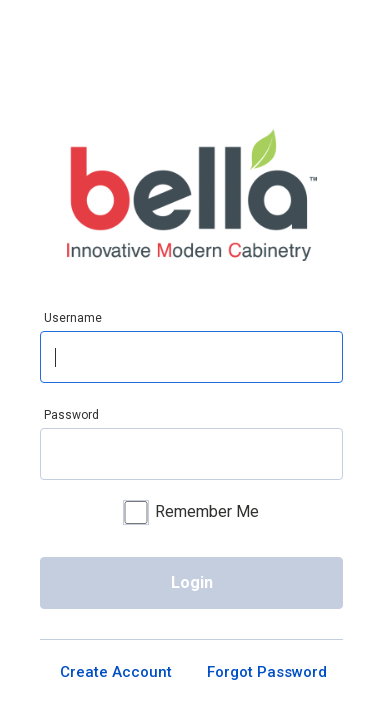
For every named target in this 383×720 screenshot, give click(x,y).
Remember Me (191, 514)
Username (73, 318)
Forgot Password (267, 680)
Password (71, 415)
